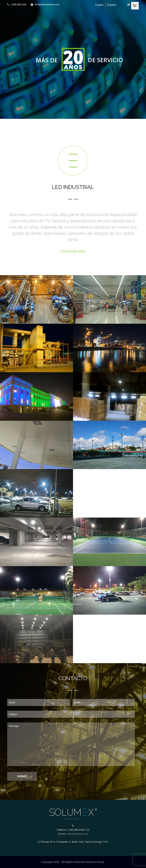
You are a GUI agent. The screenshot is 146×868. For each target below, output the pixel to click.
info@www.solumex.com (47, 5)
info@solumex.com (77, 834)
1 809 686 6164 (19, 5)
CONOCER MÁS (73, 251)
